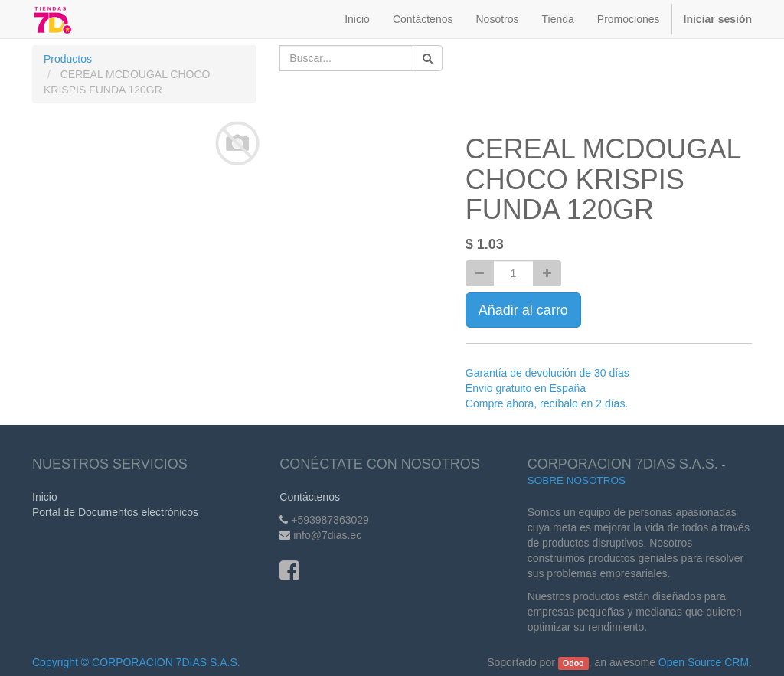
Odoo (573, 663)
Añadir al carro (523, 310)
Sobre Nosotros (577, 480)
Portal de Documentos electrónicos (115, 512)
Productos (68, 59)
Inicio (45, 497)
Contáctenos (310, 497)
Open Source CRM (704, 662)
